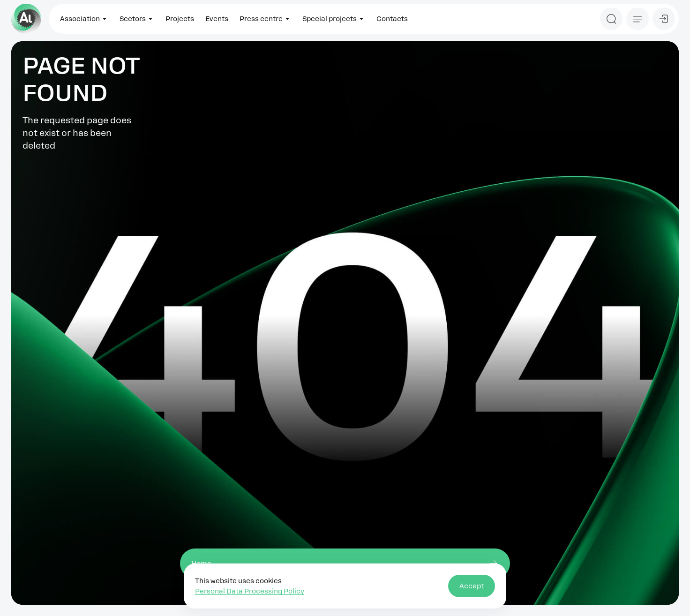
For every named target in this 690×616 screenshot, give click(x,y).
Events (217, 19)
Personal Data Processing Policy (250, 591)
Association (84, 19)
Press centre (265, 19)
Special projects (334, 19)
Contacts (392, 19)
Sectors (137, 19)
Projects (180, 19)
